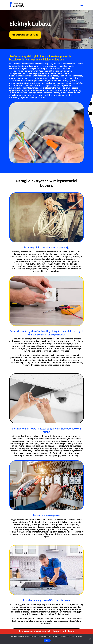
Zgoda (47, 640)
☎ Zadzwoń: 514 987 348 (25, 35)
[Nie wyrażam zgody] (90, 639)
